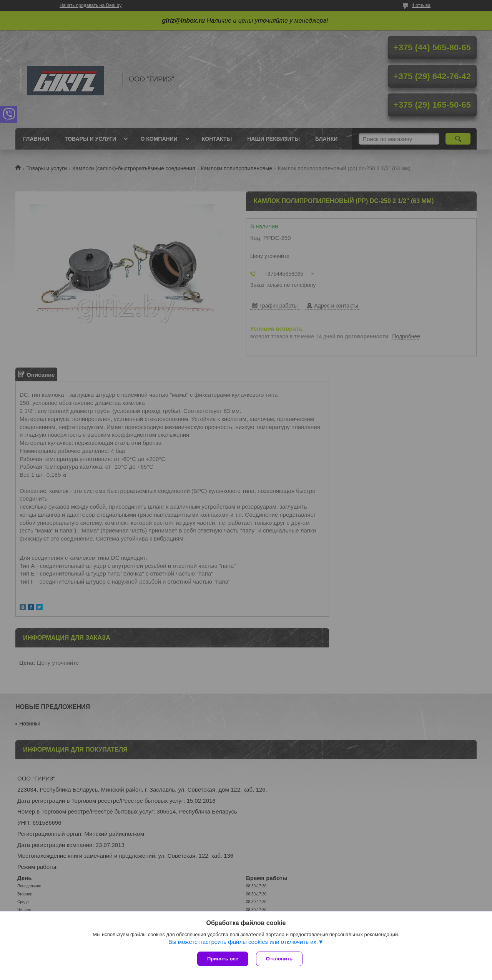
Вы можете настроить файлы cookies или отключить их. (243, 942)
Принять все (223, 959)
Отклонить (279, 959)
